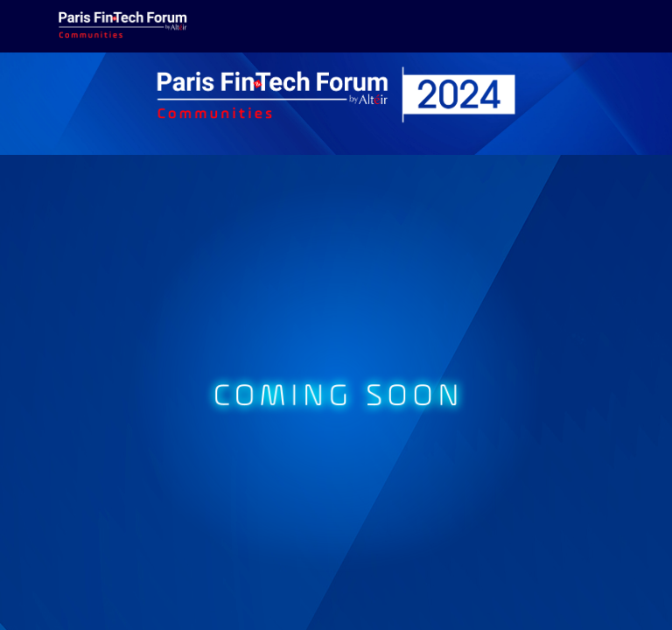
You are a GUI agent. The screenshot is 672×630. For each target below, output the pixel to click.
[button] (26, 26)
